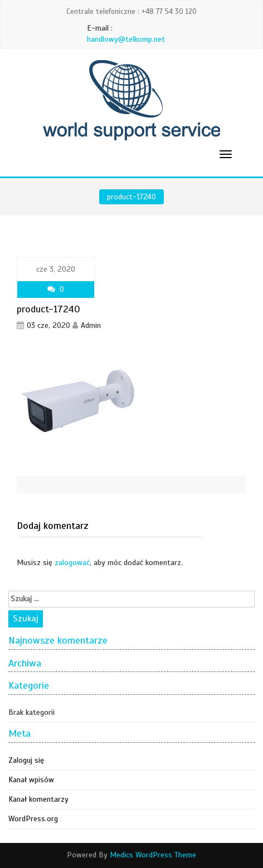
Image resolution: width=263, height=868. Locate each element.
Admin (91, 325)
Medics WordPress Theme (153, 855)
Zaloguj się (26, 760)
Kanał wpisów (31, 780)
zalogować (72, 563)
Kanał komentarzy (38, 799)
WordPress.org (33, 819)
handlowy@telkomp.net (126, 39)
